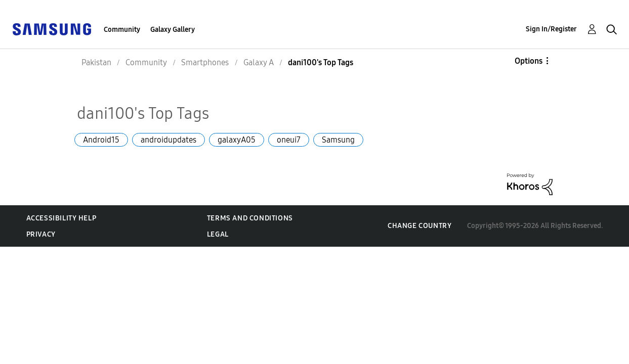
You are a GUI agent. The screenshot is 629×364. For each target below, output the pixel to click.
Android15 (101, 140)
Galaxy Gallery (173, 30)
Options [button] (529, 61)
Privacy (41, 234)
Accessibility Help (61, 218)
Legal (218, 234)
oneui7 (289, 140)
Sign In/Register (551, 29)
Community (122, 30)
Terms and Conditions (250, 218)
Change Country (420, 226)
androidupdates (169, 140)
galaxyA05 (237, 140)
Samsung (338, 140)
